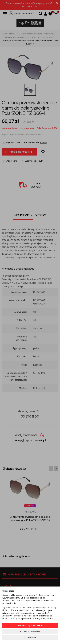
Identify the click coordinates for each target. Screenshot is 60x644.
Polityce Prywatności (45, 618)
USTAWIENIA (30, 637)
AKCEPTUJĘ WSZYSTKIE (30, 625)
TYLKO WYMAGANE (30, 631)
